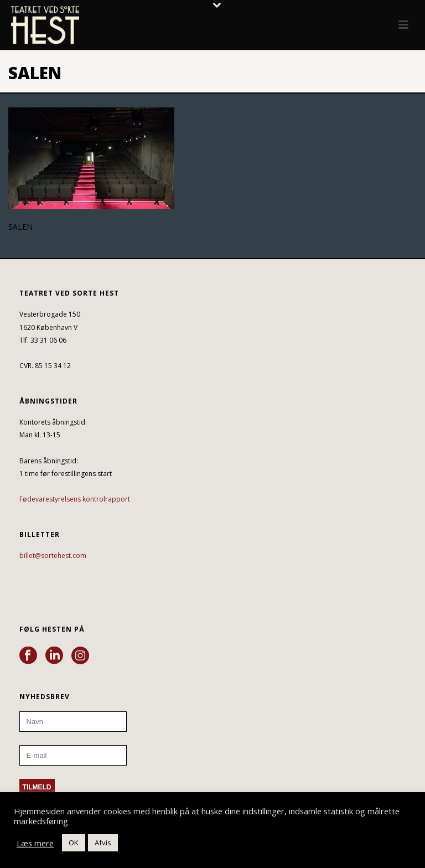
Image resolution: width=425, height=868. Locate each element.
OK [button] (74, 843)
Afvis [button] (103, 843)
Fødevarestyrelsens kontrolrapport (75, 499)
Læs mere (35, 843)
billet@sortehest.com (53, 556)
